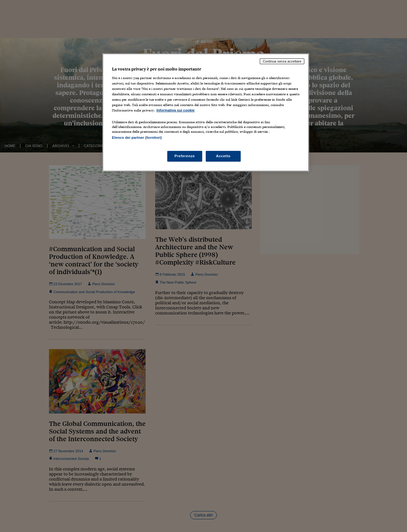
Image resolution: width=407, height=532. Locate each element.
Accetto (223, 156)
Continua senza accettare (282, 61)
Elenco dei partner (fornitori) (137, 138)
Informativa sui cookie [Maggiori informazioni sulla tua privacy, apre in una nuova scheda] (176, 110)
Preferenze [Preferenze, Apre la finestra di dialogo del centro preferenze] (185, 156)
